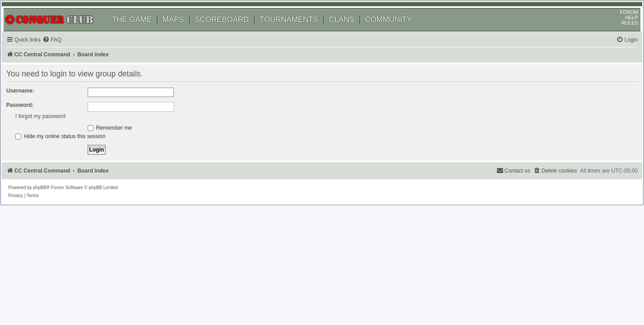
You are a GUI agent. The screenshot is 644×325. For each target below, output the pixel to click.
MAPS (182, 30)
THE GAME (141, 30)
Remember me (121, 139)
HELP (623, 28)
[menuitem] (63, 51)
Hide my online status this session (144, 147)
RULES (621, 34)
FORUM (620, 23)
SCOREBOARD (231, 30)
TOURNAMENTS (298, 30)
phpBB (49, 198)
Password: (31, 116)
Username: (31, 101)
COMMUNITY (397, 30)
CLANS (350, 30)
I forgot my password (123, 127)
